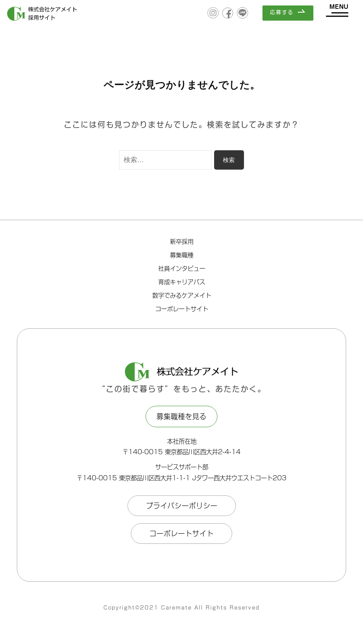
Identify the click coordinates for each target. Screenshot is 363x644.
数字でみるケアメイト (182, 295)
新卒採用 (182, 242)
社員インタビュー (182, 269)
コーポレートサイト (182, 309)
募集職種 (182, 255)
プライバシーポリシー (182, 506)
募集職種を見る (181, 416)
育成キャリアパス (182, 282)
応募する (282, 12)
